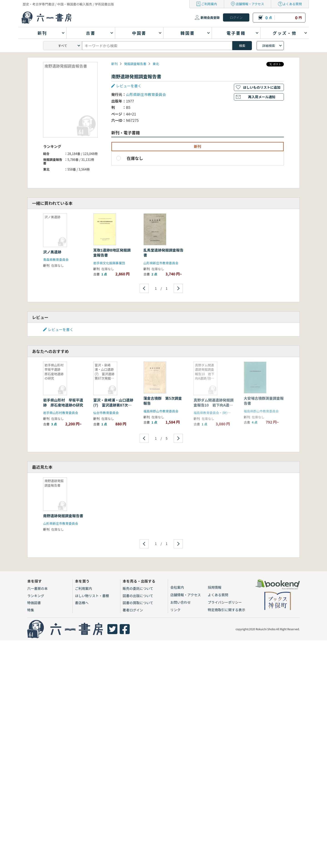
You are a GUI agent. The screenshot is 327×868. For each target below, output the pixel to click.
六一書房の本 (37, 588)
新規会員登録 (210, 17)
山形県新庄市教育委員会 (146, 94)
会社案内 (177, 587)
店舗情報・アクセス (250, 4)
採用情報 (215, 587)
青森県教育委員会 (56, 260)
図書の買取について (138, 603)
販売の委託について (138, 588)
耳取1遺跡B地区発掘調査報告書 (112, 253)
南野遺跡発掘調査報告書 (63, 516)
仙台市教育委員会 (106, 413)
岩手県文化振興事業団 (109, 263)
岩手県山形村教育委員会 (61, 413)
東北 (156, 64)
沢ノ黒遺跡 (52, 252)
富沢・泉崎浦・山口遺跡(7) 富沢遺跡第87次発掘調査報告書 (113, 405)
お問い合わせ (181, 602)
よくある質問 (292, 4)
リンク (175, 610)
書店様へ (82, 603)
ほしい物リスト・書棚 (92, 596)
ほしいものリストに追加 (262, 87)
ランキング (36, 596)
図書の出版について (138, 596)
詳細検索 (269, 46)
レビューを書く (129, 86)
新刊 (114, 64)
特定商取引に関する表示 (227, 610)
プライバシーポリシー (225, 602)
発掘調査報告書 (135, 64)
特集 (31, 610)
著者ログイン (133, 610)
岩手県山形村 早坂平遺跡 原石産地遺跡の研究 (63, 402)
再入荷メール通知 (262, 97)
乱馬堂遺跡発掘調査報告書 (163, 253)
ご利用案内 (209, 4)
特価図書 (34, 603)
